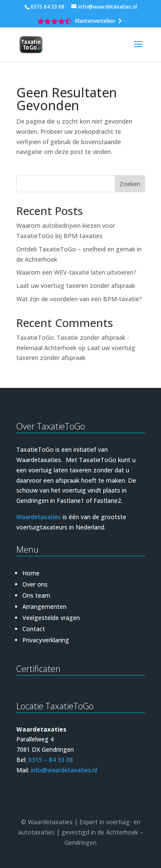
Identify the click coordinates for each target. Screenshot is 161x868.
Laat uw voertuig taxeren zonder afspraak (76, 286)
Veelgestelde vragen (51, 618)
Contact (34, 629)
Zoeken (130, 184)
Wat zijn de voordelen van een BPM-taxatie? (79, 299)
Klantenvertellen (95, 21)
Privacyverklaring (46, 640)
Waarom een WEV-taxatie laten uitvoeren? (76, 272)
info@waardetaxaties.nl (64, 770)
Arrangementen (44, 606)
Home (31, 573)
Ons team (36, 595)
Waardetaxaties (39, 517)
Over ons (35, 584)
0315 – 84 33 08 (51, 760)
